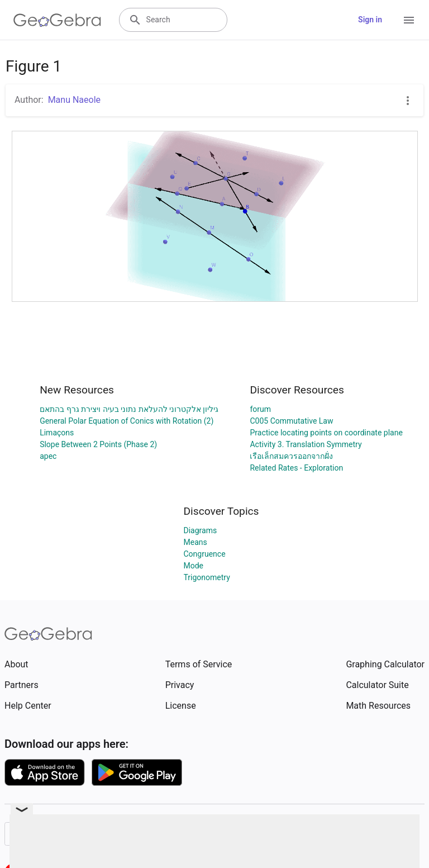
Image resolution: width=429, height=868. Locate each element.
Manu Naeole (74, 100)
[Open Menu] (409, 20)
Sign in (370, 20)
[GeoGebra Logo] (57, 20)
